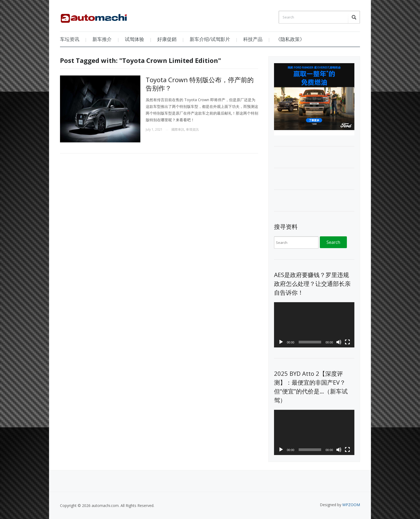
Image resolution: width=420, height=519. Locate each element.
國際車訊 (178, 129)
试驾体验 (134, 39)
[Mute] (339, 342)
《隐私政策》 (290, 39)
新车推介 (102, 39)
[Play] (281, 342)
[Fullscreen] (347, 342)
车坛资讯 (70, 39)
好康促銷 (167, 39)
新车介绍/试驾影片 (210, 39)
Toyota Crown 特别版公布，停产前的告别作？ (200, 84)
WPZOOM (351, 505)
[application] (314, 325)
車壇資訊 (192, 129)
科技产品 (253, 39)
